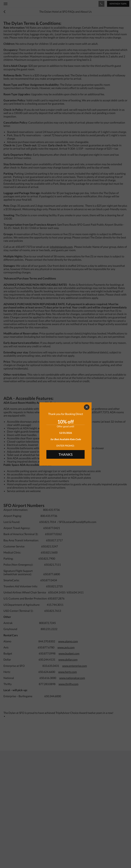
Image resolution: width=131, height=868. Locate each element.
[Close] (87, 407)
